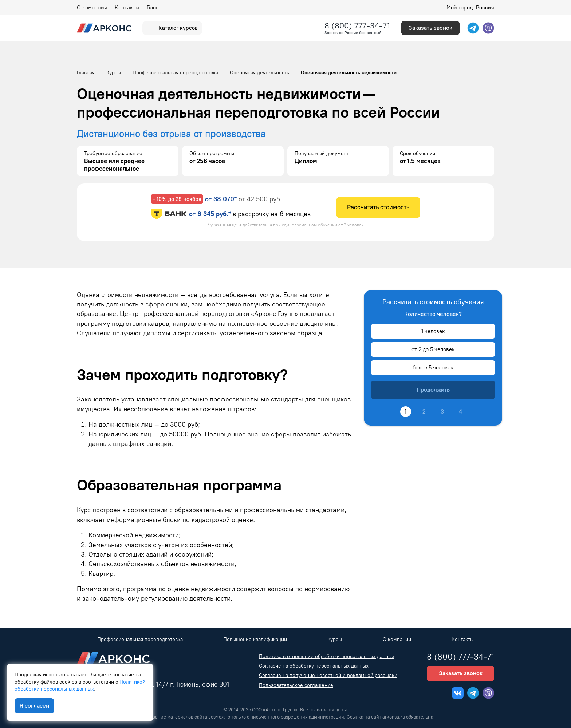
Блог (152, 8)
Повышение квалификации (255, 639)
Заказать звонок (430, 28)
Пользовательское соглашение (296, 685)
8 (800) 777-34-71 (357, 26)
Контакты (127, 8)
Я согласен (34, 706)
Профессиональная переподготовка (140, 639)
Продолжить (433, 390)
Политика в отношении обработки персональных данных (327, 656)
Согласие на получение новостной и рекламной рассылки (328, 675)
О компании (92, 8)
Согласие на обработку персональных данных (314, 666)
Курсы (335, 639)
